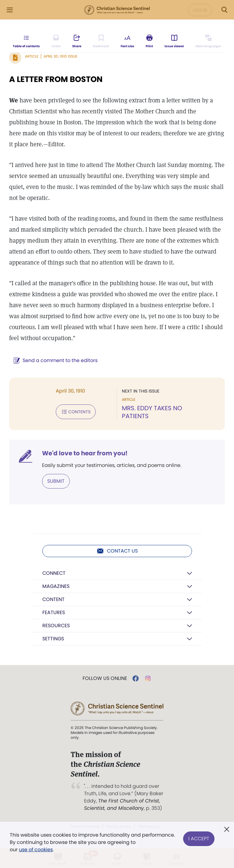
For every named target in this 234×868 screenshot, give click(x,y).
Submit (56, 481)
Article (32, 56)
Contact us (117, 551)
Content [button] (53, 599)
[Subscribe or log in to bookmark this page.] (101, 41)
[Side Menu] (10, 10)
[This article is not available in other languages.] (208, 41)
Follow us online (105, 678)
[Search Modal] (224, 10)
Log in (200, 10)
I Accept (199, 839)
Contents (76, 412)
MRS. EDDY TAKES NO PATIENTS (152, 412)
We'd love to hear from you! (85, 453)
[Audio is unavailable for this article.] (56, 41)
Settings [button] (53, 639)
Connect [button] (54, 573)
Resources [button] (56, 626)
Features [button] (54, 612)
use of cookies (36, 850)
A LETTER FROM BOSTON (56, 79)
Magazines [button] (56, 586)
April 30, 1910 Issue (60, 56)
